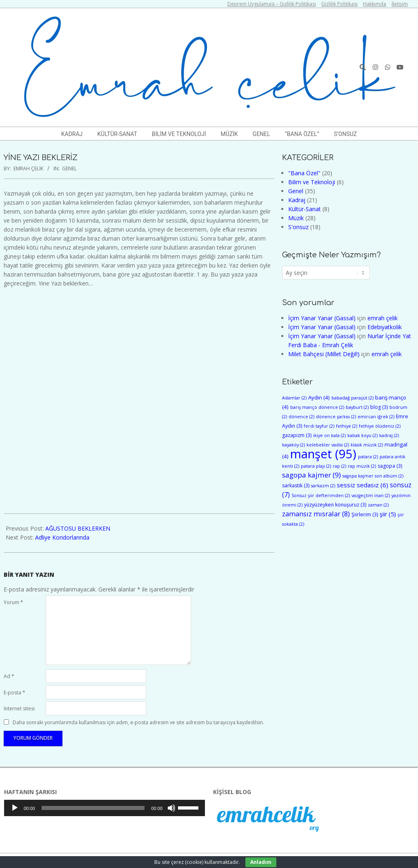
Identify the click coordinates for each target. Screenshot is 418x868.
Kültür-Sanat (305, 209)
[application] (104, 808)
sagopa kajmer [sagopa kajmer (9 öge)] (311, 475)
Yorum (13, 602)
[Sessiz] (171, 808)
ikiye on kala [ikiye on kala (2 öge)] (329, 435)
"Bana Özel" (304, 173)
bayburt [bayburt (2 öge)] (357, 407)
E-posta (14, 693)
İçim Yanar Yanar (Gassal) (322, 318)
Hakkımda (375, 4)
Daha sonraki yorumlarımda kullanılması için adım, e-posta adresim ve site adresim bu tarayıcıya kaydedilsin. (138, 722)
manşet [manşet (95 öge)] (323, 454)
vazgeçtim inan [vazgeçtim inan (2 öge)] (371, 495)
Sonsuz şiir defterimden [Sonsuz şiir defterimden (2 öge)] (321, 495)
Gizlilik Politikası (339, 4)
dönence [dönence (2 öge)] (301, 417)
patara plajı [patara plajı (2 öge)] (316, 466)
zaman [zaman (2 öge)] (378, 505)
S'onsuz (298, 227)
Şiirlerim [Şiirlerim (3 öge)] (365, 514)
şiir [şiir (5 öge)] (388, 514)
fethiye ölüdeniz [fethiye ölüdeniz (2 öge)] (380, 426)
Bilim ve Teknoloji (312, 182)
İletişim (400, 4)
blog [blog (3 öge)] (379, 407)
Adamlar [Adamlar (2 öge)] (294, 398)
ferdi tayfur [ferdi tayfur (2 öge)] (319, 426)
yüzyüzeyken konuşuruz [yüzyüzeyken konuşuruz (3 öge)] (335, 505)
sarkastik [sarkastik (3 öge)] (296, 485)
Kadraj (297, 200)
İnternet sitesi (19, 708)
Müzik (296, 218)
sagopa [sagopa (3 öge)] (390, 466)
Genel (69, 168)
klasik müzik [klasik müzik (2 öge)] (367, 445)
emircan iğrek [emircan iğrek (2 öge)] (376, 417)
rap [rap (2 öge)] (339, 466)
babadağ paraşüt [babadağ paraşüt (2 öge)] (352, 398)
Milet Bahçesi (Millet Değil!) (324, 354)
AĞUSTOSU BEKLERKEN (78, 528)
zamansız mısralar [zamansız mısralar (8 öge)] (316, 514)
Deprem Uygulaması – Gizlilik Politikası (272, 4)
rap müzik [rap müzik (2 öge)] (362, 466)
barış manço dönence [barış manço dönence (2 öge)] (317, 407)
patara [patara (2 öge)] (368, 457)
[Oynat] (15, 808)
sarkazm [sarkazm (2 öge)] (323, 486)
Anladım (261, 862)
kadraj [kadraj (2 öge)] (389, 435)
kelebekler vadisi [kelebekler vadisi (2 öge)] (328, 445)
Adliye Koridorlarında (62, 537)
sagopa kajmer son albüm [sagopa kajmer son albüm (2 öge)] (373, 476)
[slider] (93, 808)
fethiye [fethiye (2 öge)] (347, 426)
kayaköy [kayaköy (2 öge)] (293, 445)
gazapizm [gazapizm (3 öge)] (297, 435)
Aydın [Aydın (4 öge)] (319, 397)
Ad (9, 676)
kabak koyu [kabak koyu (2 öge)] (362, 435)
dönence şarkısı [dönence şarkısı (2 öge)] (336, 417)
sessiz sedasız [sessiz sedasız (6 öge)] (362, 485)
